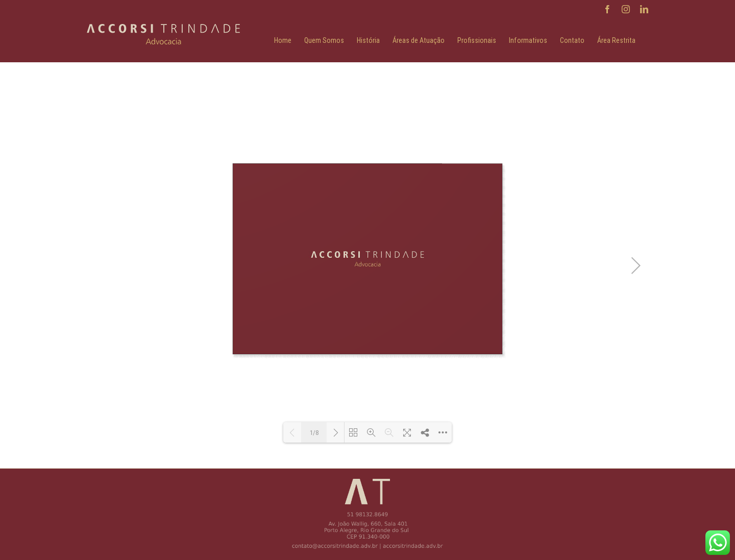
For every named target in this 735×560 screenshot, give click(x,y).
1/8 (314, 433)
